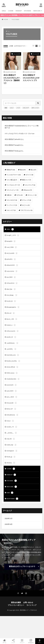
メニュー (22, 641)
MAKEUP (19, 11)
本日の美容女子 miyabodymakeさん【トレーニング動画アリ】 (22, 127)
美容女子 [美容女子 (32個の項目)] (11, 170)
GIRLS (4, 11)
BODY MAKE (12, 499)
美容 (6, 108)
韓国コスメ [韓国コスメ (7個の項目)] (26, 180)
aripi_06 (11, 439)
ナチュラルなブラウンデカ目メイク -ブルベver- (20, 134)
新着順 (6, 46)
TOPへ (40, 641)
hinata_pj (11, 457)
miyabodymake (13, 379)
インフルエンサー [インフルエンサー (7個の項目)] (13, 185)
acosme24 (12, 385)
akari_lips (11, 289)
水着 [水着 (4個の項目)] (9, 195)
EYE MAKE (28, 11)
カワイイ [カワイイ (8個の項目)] (29, 175)
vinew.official (12, 367)
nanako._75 (12, 427)
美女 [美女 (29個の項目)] (23, 170)
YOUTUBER (15, 19)
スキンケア (26, 108)
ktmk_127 (11, 409)
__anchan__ (12, 433)
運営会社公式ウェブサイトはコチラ (22, 566)
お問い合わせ (28, 602)
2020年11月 (9, 518)
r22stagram (12, 451)
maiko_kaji (12, 445)
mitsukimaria (12, 415)
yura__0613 (12, 397)
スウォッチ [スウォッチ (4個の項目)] (26, 200)
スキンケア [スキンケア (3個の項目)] (11, 210)
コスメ (12, 108)
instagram (31, 641)
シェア (13, 641)
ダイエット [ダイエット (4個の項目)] (32, 195)
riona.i (10, 421)
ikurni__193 (12, 319)
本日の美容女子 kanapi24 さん (14, 145)
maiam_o (11, 325)
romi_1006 (12, 247)
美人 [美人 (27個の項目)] (33, 170)
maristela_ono (13, 355)
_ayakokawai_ (12, 343)
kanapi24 (11, 241)
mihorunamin (13, 331)
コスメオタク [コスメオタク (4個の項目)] (12, 200)
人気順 (11, 46)
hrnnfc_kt (11, 301)
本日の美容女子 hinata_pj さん (14, 151)
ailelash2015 (12, 265)
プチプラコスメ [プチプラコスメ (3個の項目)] (26, 210)
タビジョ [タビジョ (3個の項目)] (26, 205)
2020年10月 (9, 524)
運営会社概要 (16, 602)
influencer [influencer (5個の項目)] (28, 190)
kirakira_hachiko (13, 361)
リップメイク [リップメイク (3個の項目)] (12, 205)
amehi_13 (11, 337)
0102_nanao (12, 373)
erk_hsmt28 (17, 54)
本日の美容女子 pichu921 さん (14, 139)
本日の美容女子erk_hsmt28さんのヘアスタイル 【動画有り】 (12, 79)
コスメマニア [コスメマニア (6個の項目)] (30, 185)
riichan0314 (12, 283)
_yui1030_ (11, 349)
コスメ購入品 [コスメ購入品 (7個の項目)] (12, 180)
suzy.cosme (12, 271)
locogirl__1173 (13, 235)
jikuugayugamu (13, 307)
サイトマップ (31, 605)
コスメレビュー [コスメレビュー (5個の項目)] (12, 190)
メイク (18, 108)
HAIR (10, 493)
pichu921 (11, 259)
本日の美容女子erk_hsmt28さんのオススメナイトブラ (31, 78)
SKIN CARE (37, 11)
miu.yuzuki (12, 403)
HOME (6, 19)
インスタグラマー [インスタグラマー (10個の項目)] (14, 175)
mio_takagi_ (12, 295)
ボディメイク (35, 108)
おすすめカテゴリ (20, 46)
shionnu (11, 463)
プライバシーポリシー (16, 605)
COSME (11, 11)
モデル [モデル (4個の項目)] (19, 195)
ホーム (4, 641)
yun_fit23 (11, 277)
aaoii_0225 (12, 391)
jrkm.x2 (11, 313)
